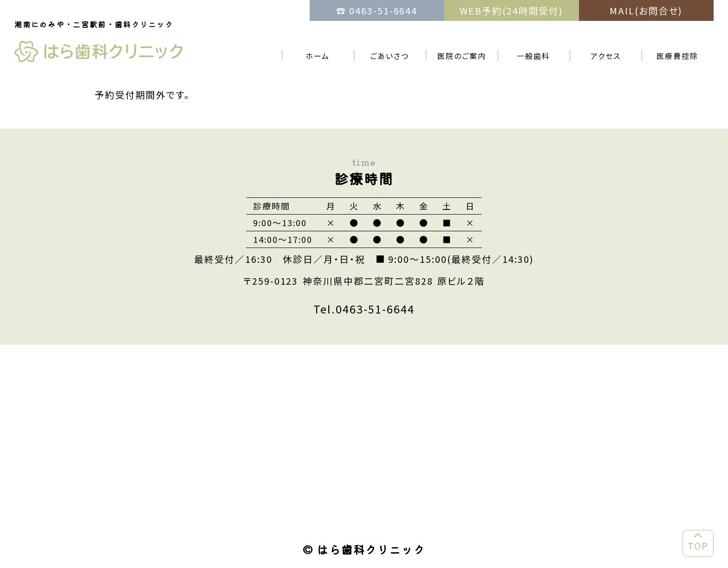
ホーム (318, 56)
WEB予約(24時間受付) (511, 10)
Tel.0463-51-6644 (364, 309)
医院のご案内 (462, 56)
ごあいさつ (390, 56)
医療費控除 (677, 56)
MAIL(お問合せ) (646, 10)
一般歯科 (533, 56)
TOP (698, 545)
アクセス (606, 56)
